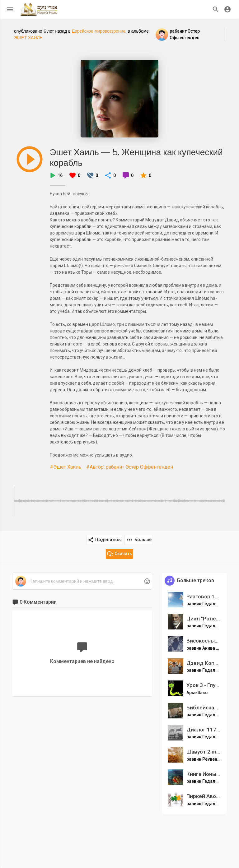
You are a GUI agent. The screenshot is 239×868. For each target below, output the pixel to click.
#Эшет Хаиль (66, 467)
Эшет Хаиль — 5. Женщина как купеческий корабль (136, 157)
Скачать (119, 554)
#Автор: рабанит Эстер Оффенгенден (130, 467)
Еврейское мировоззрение (99, 31)
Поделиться (105, 540)
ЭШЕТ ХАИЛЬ (28, 38)
